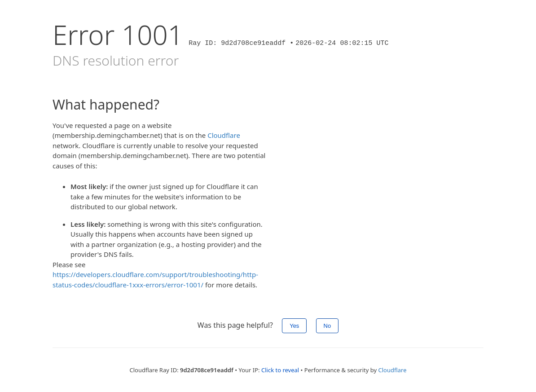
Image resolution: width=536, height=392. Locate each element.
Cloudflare (224, 135)
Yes (294, 326)
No (327, 326)
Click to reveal (280, 370)
